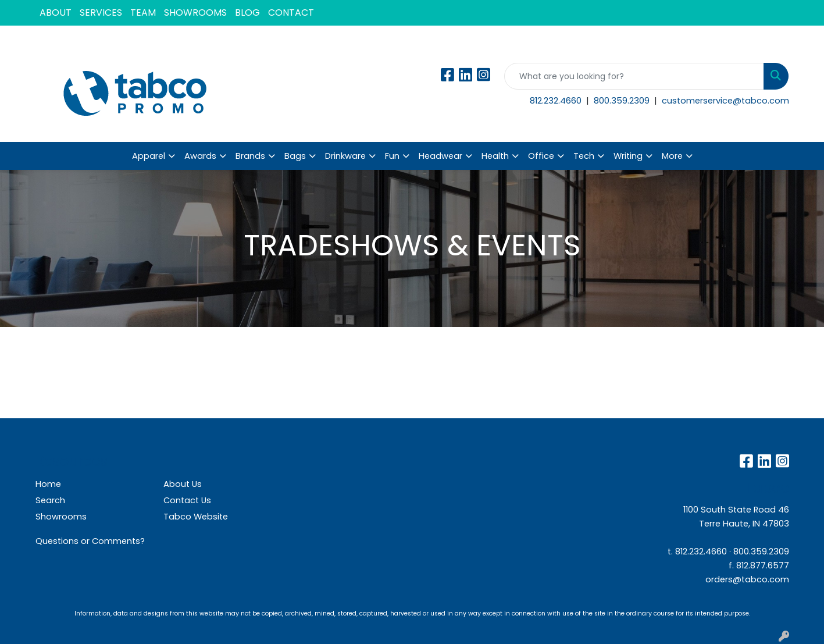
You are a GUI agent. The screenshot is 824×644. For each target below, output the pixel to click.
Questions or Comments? (90, 541)
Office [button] (541, 156)
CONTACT (291, 13)
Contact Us (187, 500)
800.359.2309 (623, 101)
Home (48, 484)
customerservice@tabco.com (725, 101)
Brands (250, 156)
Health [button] (495, 156)
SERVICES (101, 13)
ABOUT (56, 13)
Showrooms (61, 517)
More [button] (672, 156)
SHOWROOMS (195, 13)
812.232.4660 (557, 101)
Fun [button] (392, 156)
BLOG (247, 13)
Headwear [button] (440, 156)
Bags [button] (295, 156)
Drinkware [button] (345, 156)
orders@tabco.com (747, 579)
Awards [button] (200, 156)
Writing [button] (628, 156)
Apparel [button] (149, 156)
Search (50, 500)
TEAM (143, 13)
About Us (183, 484)
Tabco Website (196, 517)
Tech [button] (584, 156)
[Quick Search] (634, 76)
